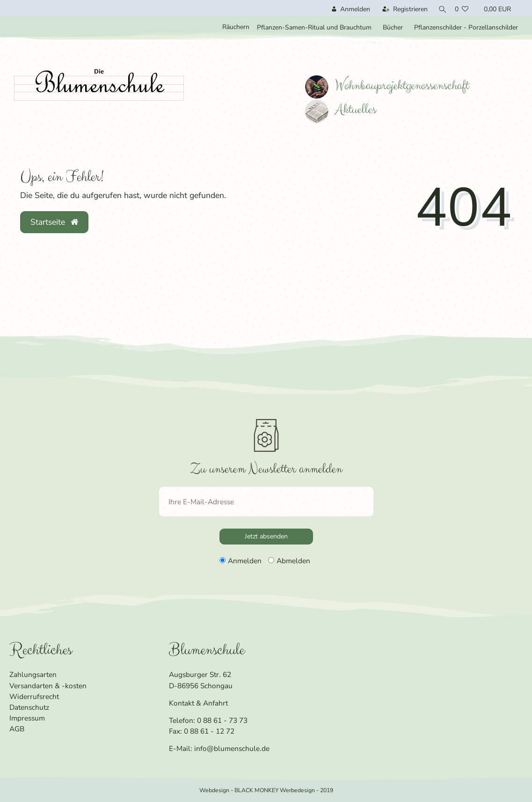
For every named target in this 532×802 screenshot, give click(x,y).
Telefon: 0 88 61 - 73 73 (208, 720)
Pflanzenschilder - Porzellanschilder (466, 27)
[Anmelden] (349, 9)
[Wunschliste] (463, 9)
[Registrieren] (403, 9)
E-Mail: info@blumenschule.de (219, 748)
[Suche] (440, 9)
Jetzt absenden (266, 536)
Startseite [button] (54, 222)
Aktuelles (341, 109)
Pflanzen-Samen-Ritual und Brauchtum (314, 27)
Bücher (393, 27)
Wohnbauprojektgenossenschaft (387, 85)
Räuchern (236, 27)
